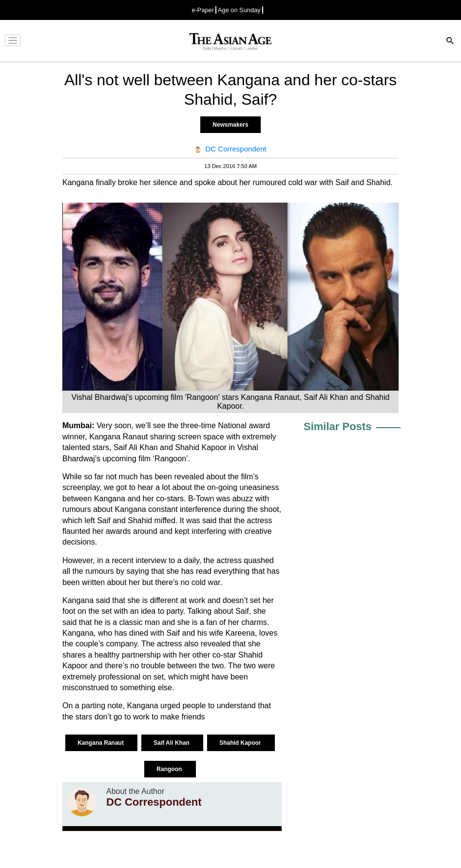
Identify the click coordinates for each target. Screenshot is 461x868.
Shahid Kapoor (241, 743)
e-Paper (203, 10)
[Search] (450, 42)
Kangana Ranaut (101, 743)
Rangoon (170, 769)
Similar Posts (337, 426)
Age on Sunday (239, 10)
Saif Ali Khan (172, 743)
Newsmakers (230, 125)
